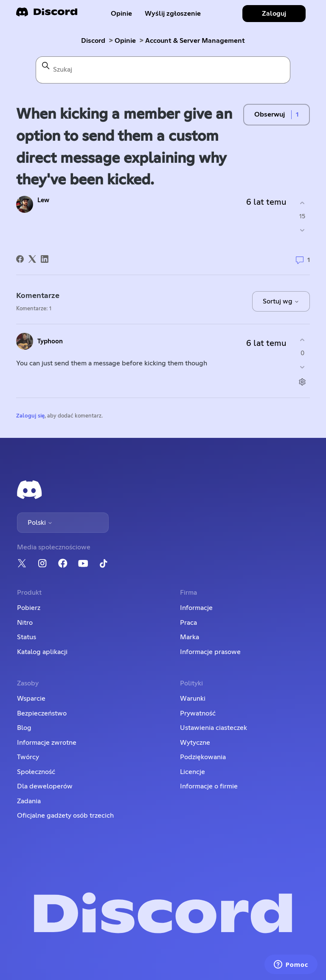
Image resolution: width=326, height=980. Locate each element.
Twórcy (28, 757)
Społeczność (36, 772)
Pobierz (29, 608)
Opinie (121, 14)
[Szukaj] (163, 70)
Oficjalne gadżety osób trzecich (65, 816)
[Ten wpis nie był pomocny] (302, 230)
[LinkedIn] (45, 259)
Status (27, 637)
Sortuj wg (281, 301)
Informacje (196, 608)
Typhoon (50, 341)
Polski (40, 523)
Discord (93, 41)
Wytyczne (195, 743)
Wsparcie (31, 699)
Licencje (193, 772)
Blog (24, 728)
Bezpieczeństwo (42, 713)
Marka (190, 637)
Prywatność (198, 713)
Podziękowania (203, 757)
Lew (43, 200)
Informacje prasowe (210, 652)
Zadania (29, 801)
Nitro (25, 623)
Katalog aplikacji (42, 652)
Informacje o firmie (209, 786)
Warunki (193, 699)
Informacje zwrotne (47, 743)
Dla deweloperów (45, 786)
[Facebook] (20, 259)
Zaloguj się (30, 416)
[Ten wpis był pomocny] (302, 203)
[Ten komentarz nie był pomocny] (302, 367)
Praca (188, 623)
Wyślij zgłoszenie (173, 14)
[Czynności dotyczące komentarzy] (302, 382)
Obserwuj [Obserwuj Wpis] (270, 114)
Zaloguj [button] (274, 14)
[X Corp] (32, 259)
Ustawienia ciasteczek (214, 728)
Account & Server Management (195, 41)
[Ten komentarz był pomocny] (302, 340)
